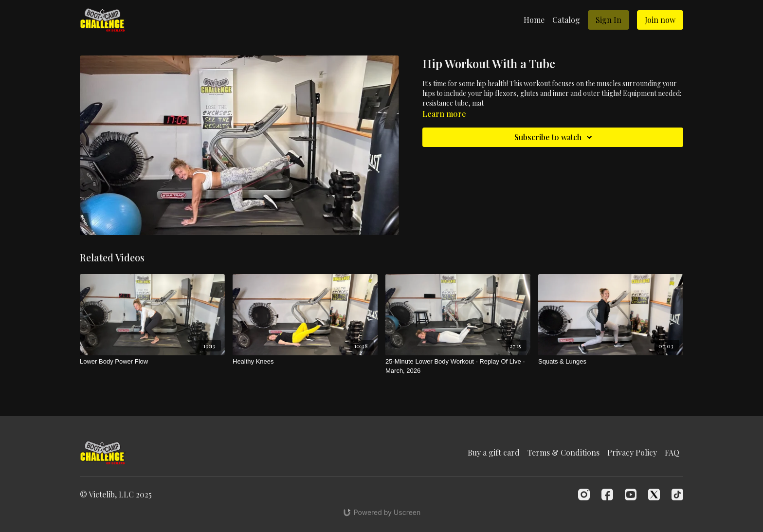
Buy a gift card (494, 452)
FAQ (672, 452)
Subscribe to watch (555, 137)
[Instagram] (584, 495)
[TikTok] (677, 495)
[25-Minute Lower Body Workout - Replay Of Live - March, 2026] (458, 366)
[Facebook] (607, 495)
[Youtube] (631, 495)
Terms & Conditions (563, 452)
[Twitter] (654, 495)
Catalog (566, 20)
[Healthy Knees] (305, 362)
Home (534, 20)
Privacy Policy (632, 452)
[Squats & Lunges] (611, 362)
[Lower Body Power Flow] (152, 362)
